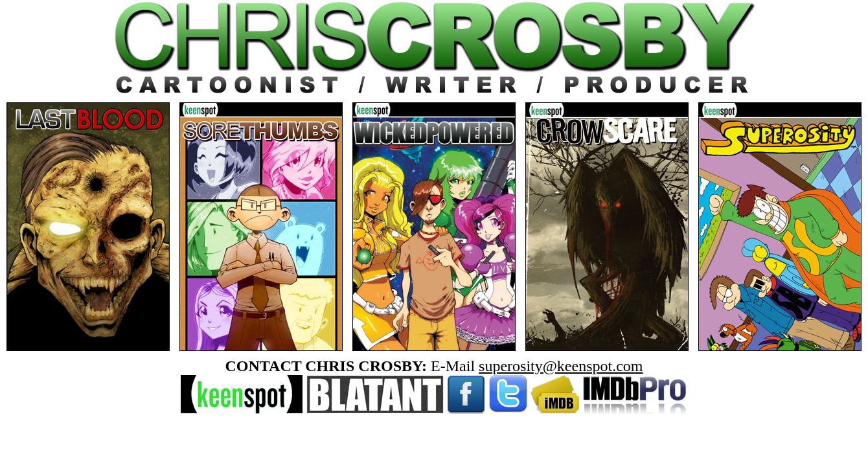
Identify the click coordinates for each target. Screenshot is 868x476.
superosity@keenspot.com (561, 366)
